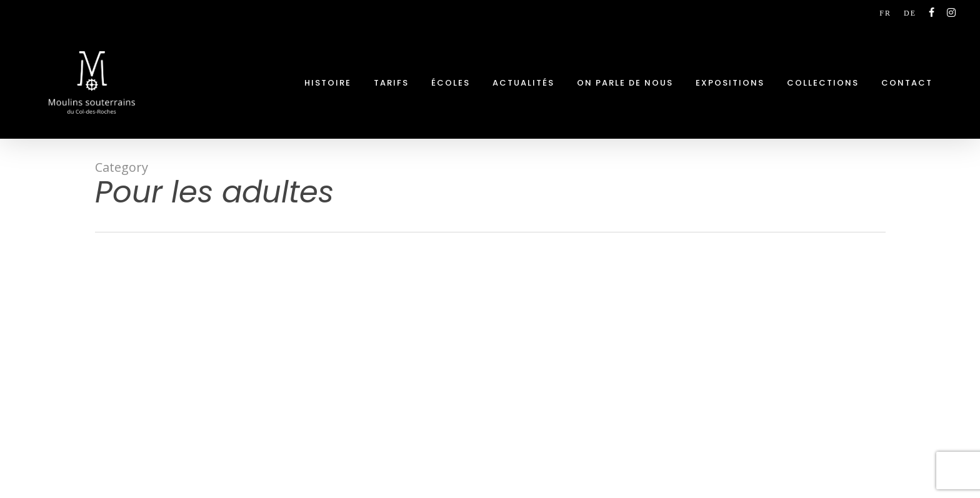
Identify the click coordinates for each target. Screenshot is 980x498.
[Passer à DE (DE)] (910, 13)
